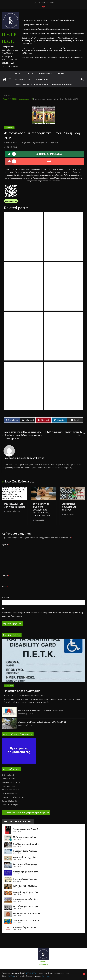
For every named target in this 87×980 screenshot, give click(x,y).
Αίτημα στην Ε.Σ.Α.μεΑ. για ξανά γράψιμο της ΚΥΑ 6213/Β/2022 (42, 722)
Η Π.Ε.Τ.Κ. (18, 74)
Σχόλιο (6, 545)
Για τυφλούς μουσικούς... (25, 886)
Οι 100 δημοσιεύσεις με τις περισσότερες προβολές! (26, 813)
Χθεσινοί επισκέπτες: (10, 790)
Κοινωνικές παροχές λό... (25, 857)
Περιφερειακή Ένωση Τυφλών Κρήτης (33, 143)
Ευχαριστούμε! (42, 79)
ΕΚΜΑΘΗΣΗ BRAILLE (22, 79)
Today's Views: (7, 779)
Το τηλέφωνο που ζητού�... (27, 829)
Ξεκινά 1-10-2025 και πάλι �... (27, 914)
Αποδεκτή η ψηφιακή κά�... (26, 872)
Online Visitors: (7, 775)
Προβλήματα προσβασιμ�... (26, 844)
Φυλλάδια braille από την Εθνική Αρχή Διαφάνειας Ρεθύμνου (42, 710)
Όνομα (5, 575)
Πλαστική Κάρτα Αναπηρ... (25, 851)
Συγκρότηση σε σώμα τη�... (26, 906)
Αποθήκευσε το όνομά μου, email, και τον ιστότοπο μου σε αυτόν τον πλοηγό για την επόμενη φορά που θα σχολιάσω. (42, 614)
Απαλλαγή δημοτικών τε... (25, 927)
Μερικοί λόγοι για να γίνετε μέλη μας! (14, 505)
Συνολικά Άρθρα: (8, 801)
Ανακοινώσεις (45, 74)
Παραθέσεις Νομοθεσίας (62, 85)
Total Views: (6, 794)
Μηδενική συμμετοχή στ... (25, 837)
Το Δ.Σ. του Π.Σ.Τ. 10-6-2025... (27, 921)
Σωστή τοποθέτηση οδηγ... (26, 864)
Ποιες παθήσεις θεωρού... (25, 879)
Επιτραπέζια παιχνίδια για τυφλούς (69, 507)
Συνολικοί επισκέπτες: (10, 797)
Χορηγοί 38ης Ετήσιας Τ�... (26, 892)
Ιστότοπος (6, 597)
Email (5, 586)
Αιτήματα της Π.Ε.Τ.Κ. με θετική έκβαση (31, 85)
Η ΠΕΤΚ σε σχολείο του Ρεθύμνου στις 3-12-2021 (65, 434)
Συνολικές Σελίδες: (9, 805)
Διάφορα (60, 74)
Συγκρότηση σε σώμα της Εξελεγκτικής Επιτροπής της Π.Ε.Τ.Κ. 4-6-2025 (42, 510)
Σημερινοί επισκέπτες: (10, 782)
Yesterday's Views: (9, 786)
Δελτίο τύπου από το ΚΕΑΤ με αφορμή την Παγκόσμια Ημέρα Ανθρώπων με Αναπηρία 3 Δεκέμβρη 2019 (22, 435)
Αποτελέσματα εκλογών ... (26, 899)
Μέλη (30, 74)
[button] (23, 74)
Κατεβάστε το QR (11, 201)
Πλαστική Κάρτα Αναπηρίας (22, 691)
